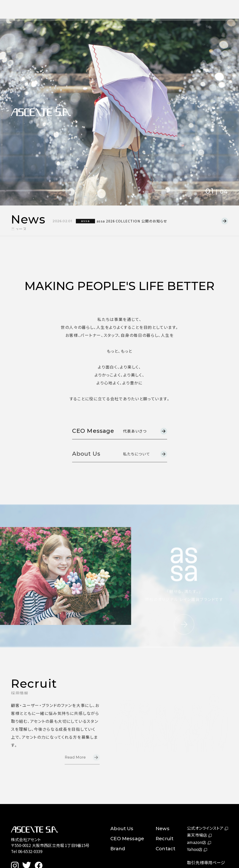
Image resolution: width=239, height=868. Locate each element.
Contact (166, 10)
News (125, 9)
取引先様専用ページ (206, 862)
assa (88, 225)
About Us (104, 9)
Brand (118, 849)
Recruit (144, 10)
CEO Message (127, 839)
